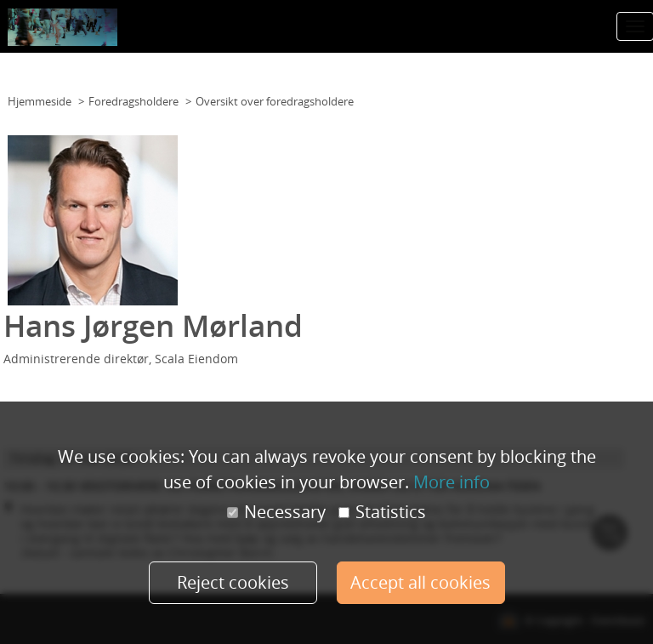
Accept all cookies (420, 582)
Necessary (276, 512)
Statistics (382, 512)
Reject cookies (233, 582)
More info (451, 482)
